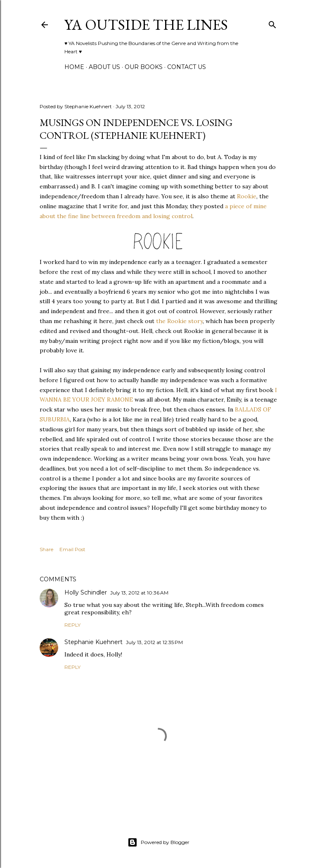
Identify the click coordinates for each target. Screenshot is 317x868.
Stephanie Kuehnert (93, 642)
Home (74, 67)
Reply (72, 625)
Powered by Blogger (158, 842)
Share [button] (46, 549)
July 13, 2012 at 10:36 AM (139, 593)
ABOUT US (104, 67)
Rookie (247, 196)
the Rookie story (179, 321)
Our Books (144, 67)
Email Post (72, 549)
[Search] (272, 23)
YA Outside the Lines (146, 25)
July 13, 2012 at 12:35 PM (154, 642)
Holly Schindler (86, 592)
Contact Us (187, 67)
